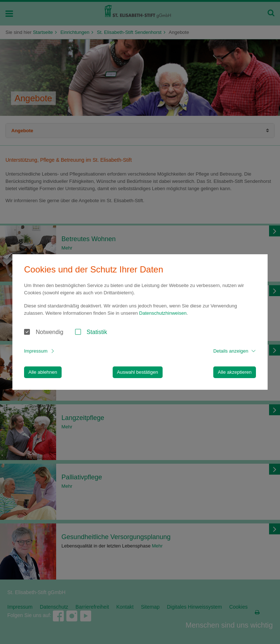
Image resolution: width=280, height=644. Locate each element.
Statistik (97, 332)
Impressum (36, 351)
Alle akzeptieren (235, 372)
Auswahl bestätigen (138, 372)
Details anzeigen (231, 351)
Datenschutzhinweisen (163, 313)
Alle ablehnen (43, 372)
